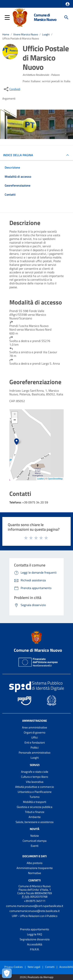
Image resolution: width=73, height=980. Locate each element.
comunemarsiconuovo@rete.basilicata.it (35, 911)
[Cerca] (66, 17)
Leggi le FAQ (35, 934)
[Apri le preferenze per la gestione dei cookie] (7, 973)
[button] (68, 4)
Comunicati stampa (35, 841)
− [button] (15, 420)
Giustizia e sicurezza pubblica (35, 807)
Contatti (35, 880)
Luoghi (46, 34)
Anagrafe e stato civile (35, 772)
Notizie (35, 836)
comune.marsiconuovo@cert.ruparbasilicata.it (35, 906)
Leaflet (40, 479)
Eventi (35, 846)
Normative (35, 873)
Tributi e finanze (35, 812)
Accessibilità (35, 944)
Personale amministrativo (35, 753)
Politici (35, 748)
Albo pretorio (35, 863)
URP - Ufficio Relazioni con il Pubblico (35, 916)
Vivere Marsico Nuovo (26, 34)
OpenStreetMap (55, 479)
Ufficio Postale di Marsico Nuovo (21, 38)
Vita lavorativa (35, 782)
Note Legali (34, 967)
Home (6, 34)
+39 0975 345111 (35, 901)
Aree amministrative (35, 727)
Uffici (35, 737)
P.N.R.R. (35, 949)
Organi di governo (35, 732)
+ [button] (15, 415)
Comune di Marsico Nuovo (45, 17)
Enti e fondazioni (35, 742)
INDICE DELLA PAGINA (20, 155)
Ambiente (35, 817)
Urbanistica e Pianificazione (35, 792)
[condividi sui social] (12, 89)
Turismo (35, 797)
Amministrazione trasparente (35, 868)
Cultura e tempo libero (35, 777)
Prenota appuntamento (35, 929)
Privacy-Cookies (14, 967)
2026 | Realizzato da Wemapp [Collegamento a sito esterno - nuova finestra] (36, 977)
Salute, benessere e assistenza (35, 822)
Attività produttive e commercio (35, 787)
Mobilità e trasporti (35, 802)
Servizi (35, 765)
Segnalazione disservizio (35, 939)
